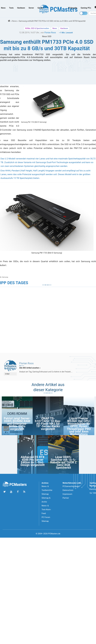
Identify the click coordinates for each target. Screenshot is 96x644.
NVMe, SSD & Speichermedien (37, 28)
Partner (66, 498)
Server (31, 8)
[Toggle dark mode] (84, 13)
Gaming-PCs (86, 8)
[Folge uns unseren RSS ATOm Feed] (24, 492)
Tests (11, 8)
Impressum (67, 494)
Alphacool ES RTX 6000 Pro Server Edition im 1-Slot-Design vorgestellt (33, 461)
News (3, 8)
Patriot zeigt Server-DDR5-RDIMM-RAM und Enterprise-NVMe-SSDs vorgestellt (17, 424)
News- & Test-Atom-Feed (46, 510)
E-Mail (7, 374)
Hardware (21, 8)
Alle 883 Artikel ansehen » (30, 368)
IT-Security (73, 8)
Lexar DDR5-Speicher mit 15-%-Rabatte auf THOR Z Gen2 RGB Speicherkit (63, 462)
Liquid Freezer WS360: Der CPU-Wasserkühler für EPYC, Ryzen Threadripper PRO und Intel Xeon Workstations (79, 426)
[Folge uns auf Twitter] (5, 492)
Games (40, 8)
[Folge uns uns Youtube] (11, 492)
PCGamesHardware (71, 486)
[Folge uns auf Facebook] (18, 492)
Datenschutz (68, 490)
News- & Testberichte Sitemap (47, 490)
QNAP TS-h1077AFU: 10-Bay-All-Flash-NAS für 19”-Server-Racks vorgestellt (48, 424)
